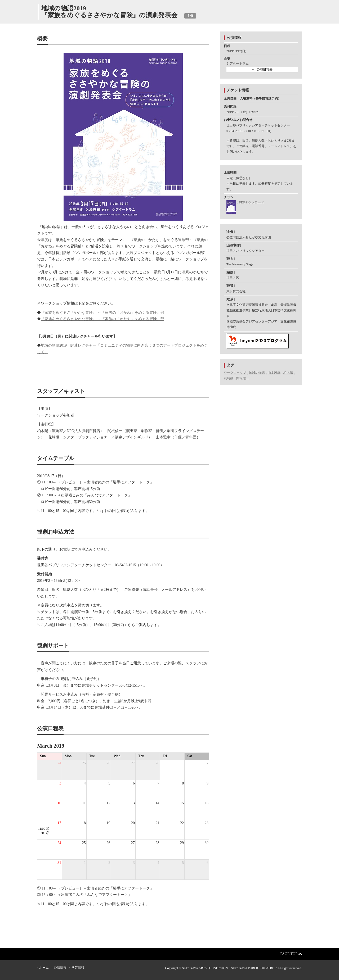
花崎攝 (229, 378)
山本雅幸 (274, 373)
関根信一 (243, 378)
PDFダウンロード (252, 202)
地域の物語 (257, 373)
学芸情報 (78, 968)
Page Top (291, 954)
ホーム (44, 968)
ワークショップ (235, 373)
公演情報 (60, 968)
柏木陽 (288, 373)
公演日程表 (265, 70)
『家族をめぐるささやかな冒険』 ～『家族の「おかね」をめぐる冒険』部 (102, 313)
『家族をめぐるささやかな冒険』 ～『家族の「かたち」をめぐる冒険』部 (102, 319)
